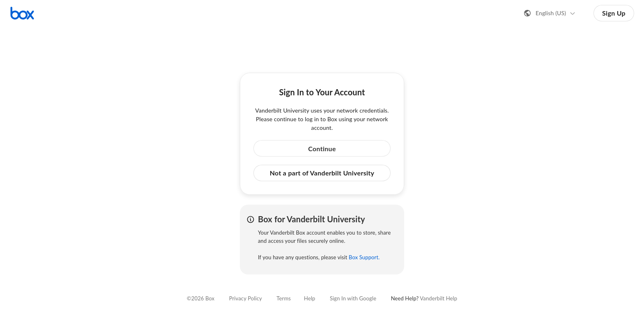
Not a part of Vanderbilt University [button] (322, 173)
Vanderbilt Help (438, 298)
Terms (284, 298)
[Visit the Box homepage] (22, 13)
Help (309, 298)
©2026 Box (201, 298)
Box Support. (364, 257)
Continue (322, 149)
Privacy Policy (246, 298)
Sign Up (614, 13)
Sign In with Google (353, 298)
